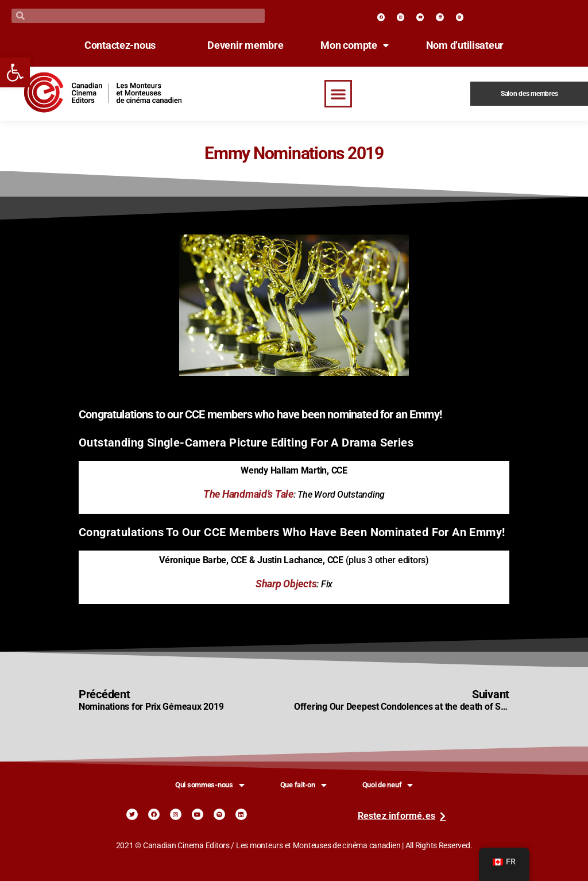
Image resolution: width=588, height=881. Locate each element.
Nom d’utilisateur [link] (465, 45)
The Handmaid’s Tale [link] (248, 494)
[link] (15, 72)
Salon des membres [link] (529, 94)
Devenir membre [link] (245, 45)
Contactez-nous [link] (120, 45)
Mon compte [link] (354, 45)
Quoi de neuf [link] (388, 785)
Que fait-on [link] (303, 785)
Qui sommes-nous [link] (210, 785)
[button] (338, 94)
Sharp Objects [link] (286, 584)
